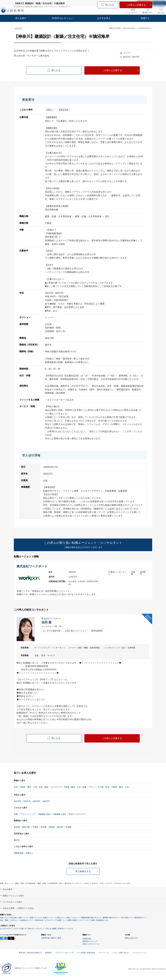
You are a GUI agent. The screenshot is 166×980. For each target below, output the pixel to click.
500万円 (27, 801)
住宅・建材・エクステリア (50, 787)
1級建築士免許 (45, 814)
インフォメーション (140, 953)
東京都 (17, 827)
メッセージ (133, 11)
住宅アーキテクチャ (77, 814)
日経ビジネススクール (91, 944)
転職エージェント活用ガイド (54, 918)
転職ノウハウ (23, 918)
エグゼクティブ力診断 (53, 920)
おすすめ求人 (104, 18)
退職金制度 (19, 853)
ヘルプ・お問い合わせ (120, 953)
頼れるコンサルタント (37, 929)
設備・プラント (89, 787)
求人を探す (21, 18)
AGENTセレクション (62, 18)
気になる (161, 11)
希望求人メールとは (66, 929)
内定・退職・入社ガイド (9, 920)
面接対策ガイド (140, 918)
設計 (61, 883)
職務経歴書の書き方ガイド (91, 918)
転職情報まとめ (102, 920)
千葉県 (35, 827)
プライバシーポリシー (64, 953)
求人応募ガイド (127, 918)
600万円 (37, 801)
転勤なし (30, 853)
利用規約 (48, 953)
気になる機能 (51, 929)
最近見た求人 (147, 10)
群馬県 (52, 827)
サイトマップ (104, 953)
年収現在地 (39, 920)
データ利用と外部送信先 (86, 953)
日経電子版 (87, 939)
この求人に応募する (112, 70)
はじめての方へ (6, 929)
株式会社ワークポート (73, 883)
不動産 (67, 787)
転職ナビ (145, 18)
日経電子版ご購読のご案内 (51, 938)
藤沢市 (17, 840)
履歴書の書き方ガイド (111, 918)
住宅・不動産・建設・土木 (25, 787)
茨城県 (68, 827)
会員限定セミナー (27, 920)
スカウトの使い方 (20, 929)
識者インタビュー (73, 918)
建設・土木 (76, 787)
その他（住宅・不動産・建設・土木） (114, 787)
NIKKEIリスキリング (90, 941)
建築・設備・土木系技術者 (25, 883)
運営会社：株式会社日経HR (30, 953)
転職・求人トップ (7, 883)
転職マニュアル (36, 918)
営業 (16, 814)
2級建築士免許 (60, 814)
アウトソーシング (28, 814)
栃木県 (60, 827)
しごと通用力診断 (70, 920)
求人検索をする (83, 871)
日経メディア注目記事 (8, 918)
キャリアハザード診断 (86, 920)
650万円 (46, 801)
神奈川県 (26, 827)
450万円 (17, 801)
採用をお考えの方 (131, 938)
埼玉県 (44, 827)
